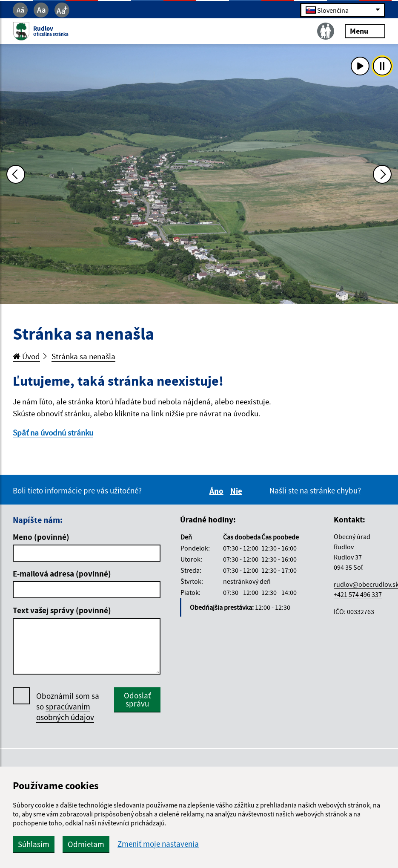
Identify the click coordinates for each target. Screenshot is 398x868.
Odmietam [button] (86, 844)
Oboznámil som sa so (68, 707)
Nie (238, 491)
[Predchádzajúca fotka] (16, 174)
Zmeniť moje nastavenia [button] (158, 844)
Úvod (26, 356)
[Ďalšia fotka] (382, 174)
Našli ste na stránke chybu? (315, 490)
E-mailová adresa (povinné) (62, 574)
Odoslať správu (137, 699)
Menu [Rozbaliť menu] (365, 31)
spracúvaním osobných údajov (65, 712)
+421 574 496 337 (358, 594)
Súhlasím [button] (34, 844)
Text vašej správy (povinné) (62, 610)
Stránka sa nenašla (83, 356)
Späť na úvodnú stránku (53, 433)
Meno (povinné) (41, 537)
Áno (218, 491)
